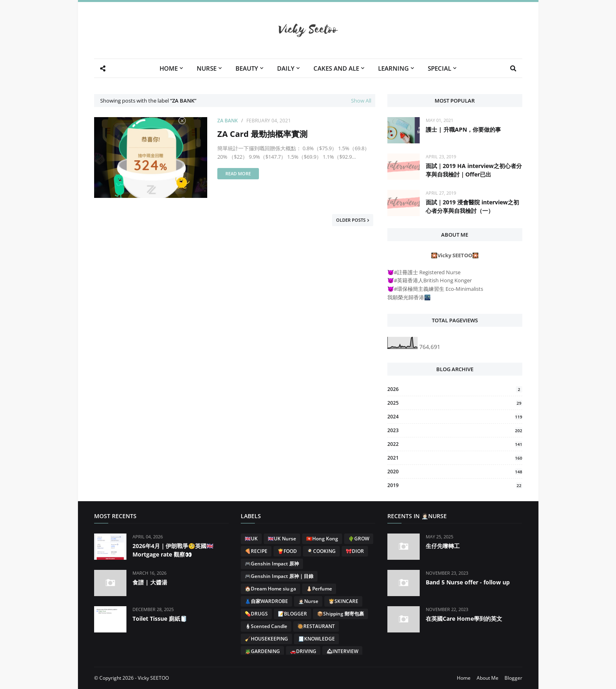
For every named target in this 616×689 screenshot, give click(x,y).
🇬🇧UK (251, 539)
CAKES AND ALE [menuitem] (336, 68)
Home (464, 678)
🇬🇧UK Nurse (282, 539)
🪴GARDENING (262, 651)
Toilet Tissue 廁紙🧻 (160, 619)
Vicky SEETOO (153, 678)
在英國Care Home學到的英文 (464, 619)
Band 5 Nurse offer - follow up (468, 582)
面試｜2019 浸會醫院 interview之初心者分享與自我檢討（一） (472, 206)
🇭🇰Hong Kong (322, 539)
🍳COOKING (321, 551)
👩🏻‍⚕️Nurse (308, 601)
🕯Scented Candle (266, 626)
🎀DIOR (355, 551)
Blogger (513, 678)
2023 (455, 430)
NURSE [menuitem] (207, 68)
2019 (455, 485)
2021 (455, 458)
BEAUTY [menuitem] (247, 68)
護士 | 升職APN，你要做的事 (463, 129)
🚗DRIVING (303, 651)
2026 (455, 389)
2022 (455, 444)
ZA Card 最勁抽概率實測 (262, 134)
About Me (488, 678)
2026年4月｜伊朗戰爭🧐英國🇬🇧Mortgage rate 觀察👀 (173, 550)
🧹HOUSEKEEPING (266, 639)
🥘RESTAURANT (316, 626)
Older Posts (351, 220)
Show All (361, 101)
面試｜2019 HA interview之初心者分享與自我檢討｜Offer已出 (474, 170)
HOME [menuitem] (169, 68)
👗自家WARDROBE (266, 601)
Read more (238, 173)
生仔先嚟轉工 (443, 546)
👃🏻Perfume (319, 589)
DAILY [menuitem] (286, 68)
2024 (455, 417)
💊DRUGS (256, 614)
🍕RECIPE (256, 551)
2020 (455, 472)
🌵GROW (359, 539)
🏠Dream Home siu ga (270, 589)
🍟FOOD (287, 551)
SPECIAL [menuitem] (439, 68)
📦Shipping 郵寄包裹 (341, 614)
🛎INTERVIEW (342, 651)
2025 (455, 403)
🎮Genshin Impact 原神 (272, 564)
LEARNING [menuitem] (393, 68)
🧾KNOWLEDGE (316, 639)
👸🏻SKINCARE (343, 601)
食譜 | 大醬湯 (150, 582)
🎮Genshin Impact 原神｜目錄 (279, 576)
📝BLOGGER (292, 614)
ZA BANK (228, 121)
